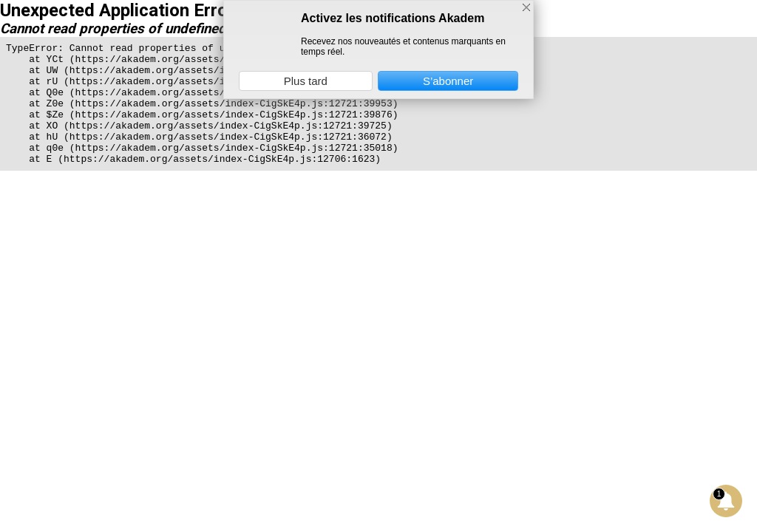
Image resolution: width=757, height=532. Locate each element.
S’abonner (448, 81)
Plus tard (306, 81)
